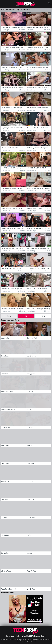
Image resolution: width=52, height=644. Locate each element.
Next (43, 316)
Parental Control (40, 636)
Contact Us (10, 636)
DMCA (18, 636)
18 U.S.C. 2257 (27, 636)
